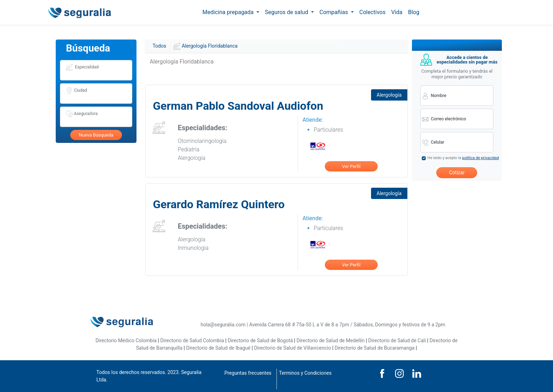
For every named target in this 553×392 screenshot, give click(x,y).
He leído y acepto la (463, 158)
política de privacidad (480, 158)
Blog (414, 12)
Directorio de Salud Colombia (192, 340)
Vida (397, 12)
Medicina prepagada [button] (229, 12)
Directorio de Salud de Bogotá (260, 340)
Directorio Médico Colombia (126, 340)
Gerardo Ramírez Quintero (219, 204)
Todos (159, 46)
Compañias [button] (335, 12)
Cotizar (457, 173)
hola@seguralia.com (223, 325)
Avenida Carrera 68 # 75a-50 (280, 325)
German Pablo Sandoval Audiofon (238, 106)
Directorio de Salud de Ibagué (218, 348)
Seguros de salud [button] (287, 12)
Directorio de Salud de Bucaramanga (375, 348)
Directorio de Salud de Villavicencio (292, 348)
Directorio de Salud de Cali (397, 340)
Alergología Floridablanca (205, 46)
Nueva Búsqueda (96, 135)
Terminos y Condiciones (305, 373)
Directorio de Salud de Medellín (331, 340)
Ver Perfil (351, 166)
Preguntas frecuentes (248, 373)
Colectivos (372, 12)
